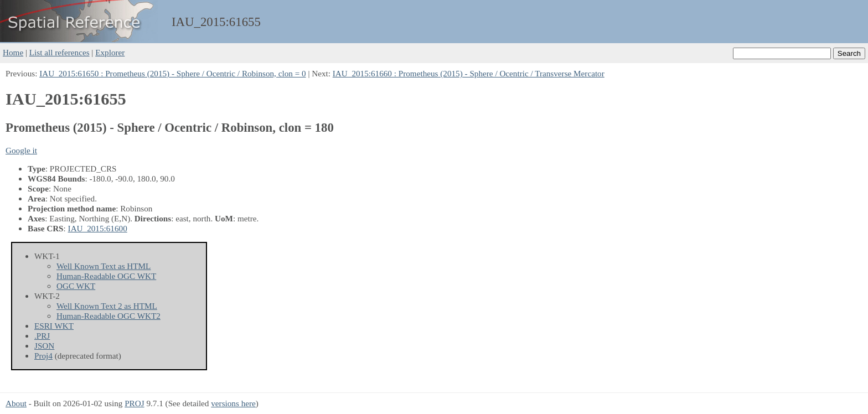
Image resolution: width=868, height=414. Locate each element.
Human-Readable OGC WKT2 (108, 316)
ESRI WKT (54, 326)
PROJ (134, 403)
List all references (60, 52)
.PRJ (42, 336)
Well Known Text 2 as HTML (107, 306)
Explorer (110, 52)
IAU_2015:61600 (98, 228)
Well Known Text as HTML (104, 266)
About (16, 403)
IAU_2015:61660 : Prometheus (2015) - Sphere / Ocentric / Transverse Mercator (469, 73)
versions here (233, 403)
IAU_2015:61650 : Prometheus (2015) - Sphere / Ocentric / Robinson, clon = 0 (172, 73)
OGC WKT (76, 286)
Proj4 (43, 356)
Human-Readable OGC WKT (106, 276)
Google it (21, 150)
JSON (44, 346)
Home (13, 52)
